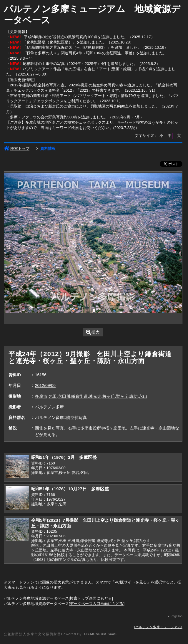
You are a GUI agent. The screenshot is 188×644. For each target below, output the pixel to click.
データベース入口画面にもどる (97, 604)
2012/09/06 (45, 385)
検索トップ (17, 149)
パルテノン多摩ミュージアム (158, 627)
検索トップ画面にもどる (91, 598)
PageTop (176, 616)
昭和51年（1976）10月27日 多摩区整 (70, 489)
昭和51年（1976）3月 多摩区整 (64, 457)
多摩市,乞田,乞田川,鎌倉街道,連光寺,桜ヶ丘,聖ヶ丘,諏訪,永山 (91, 396)
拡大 (93, 332)
